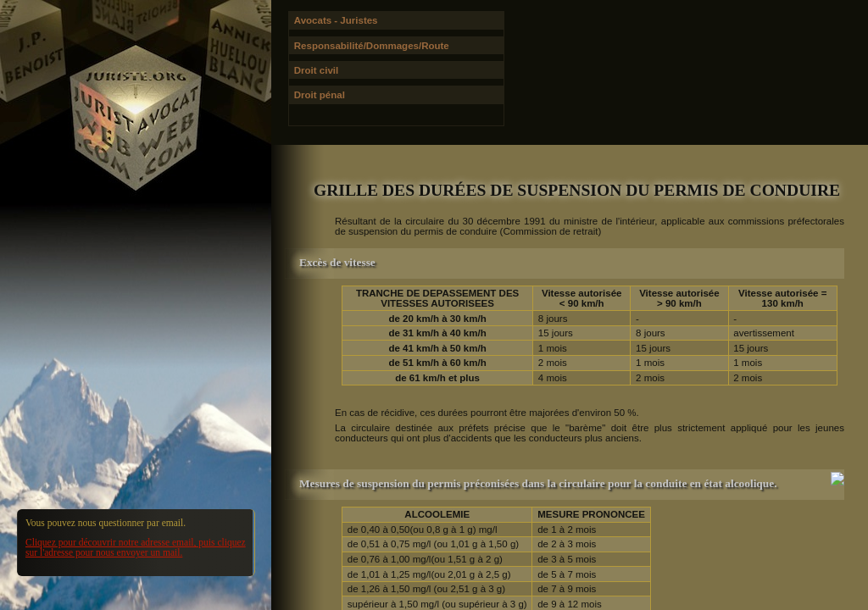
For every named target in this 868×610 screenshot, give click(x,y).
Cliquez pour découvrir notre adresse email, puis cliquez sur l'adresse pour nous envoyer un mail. (136, 547)
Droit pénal (320, 95)
